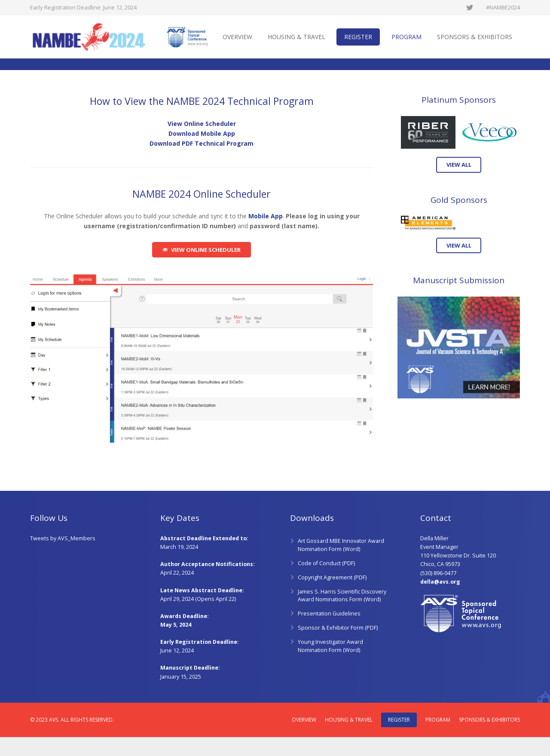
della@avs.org (440, 601)
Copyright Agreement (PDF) (332, 596)
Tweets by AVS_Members (63, 558)
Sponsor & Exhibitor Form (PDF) (338, 647)
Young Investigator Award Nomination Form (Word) (330, 665)
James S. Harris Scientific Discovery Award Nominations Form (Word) (342, 615)
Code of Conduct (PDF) (326, 582)
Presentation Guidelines (329, 633)
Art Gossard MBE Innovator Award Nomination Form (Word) (341, 564)
